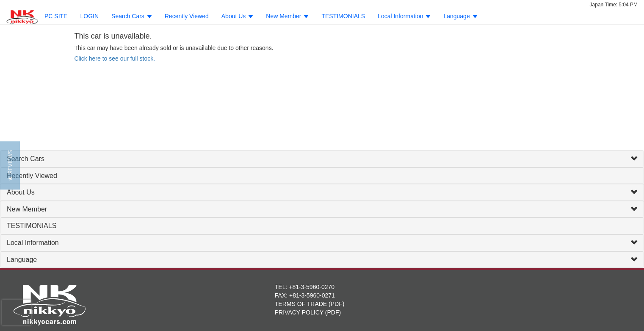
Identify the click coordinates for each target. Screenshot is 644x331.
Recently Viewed (187, 16)
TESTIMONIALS (343, 16)
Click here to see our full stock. (115, 58)
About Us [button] (237, 16)
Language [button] (460, 16)
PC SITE (56, 16)
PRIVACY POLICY (299, 312)
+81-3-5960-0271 (312, 295)
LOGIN (89, 16)
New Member (27, 209)
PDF (337, 304)
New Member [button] (287, 16)
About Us (21, 192)
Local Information (33, 243)
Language (22, 260)
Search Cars (26, 159)
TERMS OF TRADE (301, 304)
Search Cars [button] (132, 16)
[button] (10, 166)
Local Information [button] (404, 16)
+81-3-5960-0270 (312, 287)
